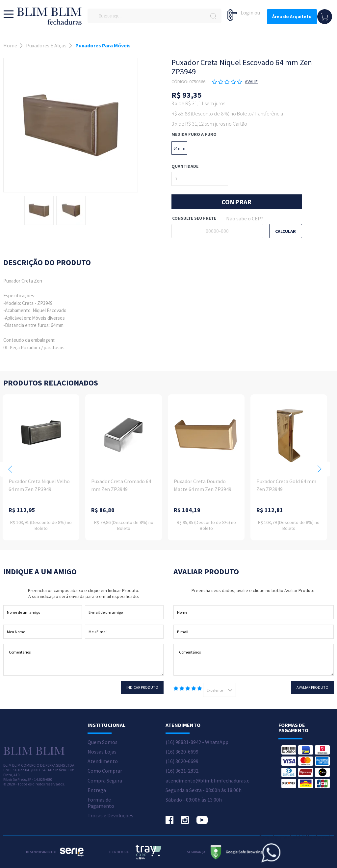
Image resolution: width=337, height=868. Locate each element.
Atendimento (103, 761)
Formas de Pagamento (101, 803)
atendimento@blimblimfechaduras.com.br (214, 781)
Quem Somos (103, 742)
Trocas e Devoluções (110, 816)
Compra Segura (105, 781)
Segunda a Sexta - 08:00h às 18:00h (204, 790)
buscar (213, 16)
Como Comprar (105, 771)
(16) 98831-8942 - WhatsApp (197, 742)
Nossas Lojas (102, 752)
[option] (39, 210)
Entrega (97, 790)
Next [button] (320, 469)
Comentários (83, 660)
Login (247, 12)
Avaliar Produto (312, 687)
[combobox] (220, 690)
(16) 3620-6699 (182, 752)
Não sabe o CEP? (245, 218)
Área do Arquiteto (292, 16)
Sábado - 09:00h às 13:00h (194, 800)
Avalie (251, 82)
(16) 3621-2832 (182, 771)
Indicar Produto (142, 687)
